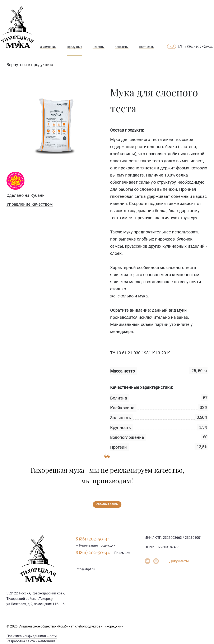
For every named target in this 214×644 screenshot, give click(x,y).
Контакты (122, 47)
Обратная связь (107, 504)
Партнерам (147, 47)
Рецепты (99, 47)
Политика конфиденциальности (32, 636)
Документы (179, 561)
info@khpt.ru (85, 569)
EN (180, 46)
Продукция (75, 47)
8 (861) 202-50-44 (199, 46)
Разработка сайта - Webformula (31, 641)
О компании (48, 47)
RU (172, 46)
